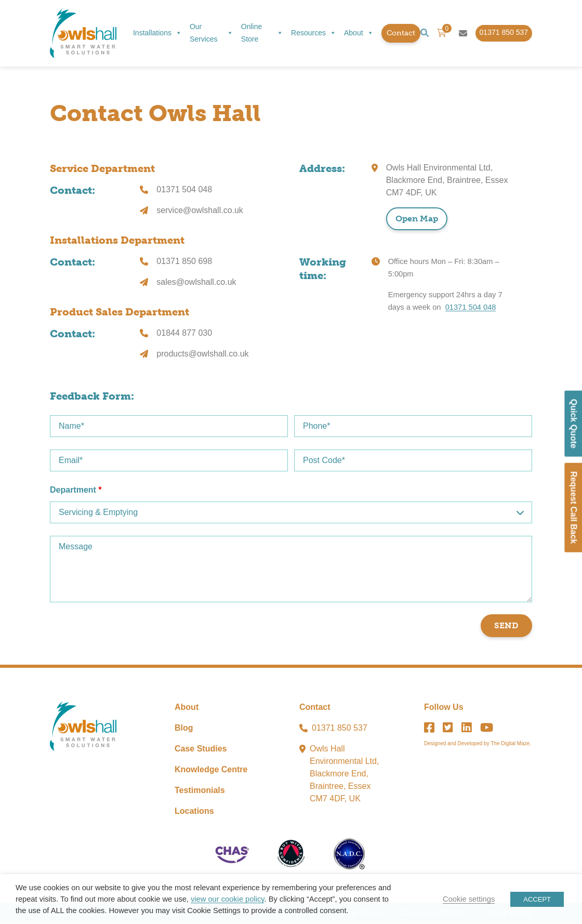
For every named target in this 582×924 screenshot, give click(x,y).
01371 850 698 (184, 262)
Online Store (262, 33)
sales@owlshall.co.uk (196, 282)
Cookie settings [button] (469, 899)
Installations (157, 33)
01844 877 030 (184, 333)
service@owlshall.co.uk (200, 211)
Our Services (211, 33)
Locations (194, 811)
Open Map (417, 219)
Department (76, 490)
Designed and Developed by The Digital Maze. (478, 744)
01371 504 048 (184, 190)
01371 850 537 (340, 728)
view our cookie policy (227, 899)
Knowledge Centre (211, 770)
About (359, 33)
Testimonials (200, 791)
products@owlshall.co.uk (202, 354)
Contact (401, 33)
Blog (184, 728)
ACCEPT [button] (537, 899)
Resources (314, 33)
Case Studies (201, 749)
